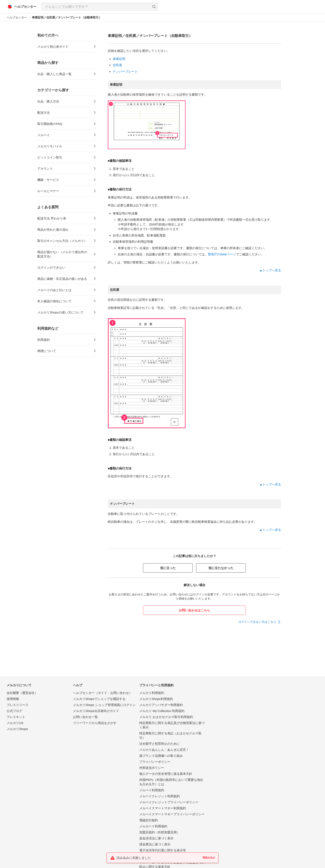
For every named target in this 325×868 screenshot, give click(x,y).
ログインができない (51, 268)
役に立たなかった (221, 568)
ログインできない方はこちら (257, 622)
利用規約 (44, 340)
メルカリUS (15, 723)
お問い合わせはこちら (194, 610)
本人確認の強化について (54, 301)
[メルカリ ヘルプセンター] (22, 7)
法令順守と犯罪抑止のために (159, 744)
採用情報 (13, 699)
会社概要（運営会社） (22, 693)
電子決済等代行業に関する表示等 (163, 850)
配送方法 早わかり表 (52, 218)
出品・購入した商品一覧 (54, 74)
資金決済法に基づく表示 (156, 838)
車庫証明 (119, 59)
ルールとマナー (48, 191)
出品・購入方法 (48, 101)
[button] (154, 7)
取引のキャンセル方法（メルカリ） (62, 241)
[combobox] (100, 7)
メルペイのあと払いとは (54, 290)
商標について (47, 351)
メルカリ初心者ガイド (53, 47)
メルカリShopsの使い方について (60, 312)
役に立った (168, 568)
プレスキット (16, 717)
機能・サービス (48, 180)
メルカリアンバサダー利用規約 (161, 705)
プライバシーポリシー (155, 762)
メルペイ (44, 135)
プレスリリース (18, 705)
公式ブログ (14, 711)
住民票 (117, 65)
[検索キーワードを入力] (96, 7)
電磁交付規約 (149, 820)
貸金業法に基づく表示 (155, 844)
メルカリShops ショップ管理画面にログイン (104, 705)
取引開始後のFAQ (50, 124)
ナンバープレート (125, 71)
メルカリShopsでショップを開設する (99, 699)
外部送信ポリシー (152, 768)
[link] (260, 622)
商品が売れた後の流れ (53, 230)
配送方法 (44, 113)
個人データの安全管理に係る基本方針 (166, 774)
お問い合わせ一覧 (85, 717)
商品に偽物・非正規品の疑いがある (62, 279)
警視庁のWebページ (222, 254)
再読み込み (209, 858)
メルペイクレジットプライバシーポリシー (169, 802)
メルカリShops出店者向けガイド (96, 711)
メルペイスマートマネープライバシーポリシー (172, 814)
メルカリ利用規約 (152, 693)
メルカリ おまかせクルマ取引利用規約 (166, 717)
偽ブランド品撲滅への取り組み (161, 756)
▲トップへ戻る (270, 270)
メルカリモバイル (50, 146)
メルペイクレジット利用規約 (159, 796)
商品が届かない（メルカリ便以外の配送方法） (62, 254)
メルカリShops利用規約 (156, 699)
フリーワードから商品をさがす (95, 723)
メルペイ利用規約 (152, 790)
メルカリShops (17, 729)
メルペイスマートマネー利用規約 (163, 808)
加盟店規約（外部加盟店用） (159, 832)
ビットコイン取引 (50, 157)
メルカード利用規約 (153, 826)
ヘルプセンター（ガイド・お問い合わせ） (102, 693)
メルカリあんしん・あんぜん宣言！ (164, 750)
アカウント (45, 169)
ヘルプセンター (17, 17)
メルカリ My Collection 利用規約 (162, 711)
